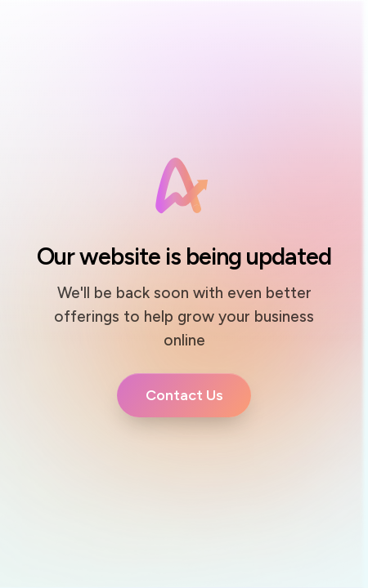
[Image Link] (184, 186)
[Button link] (184, 395)
